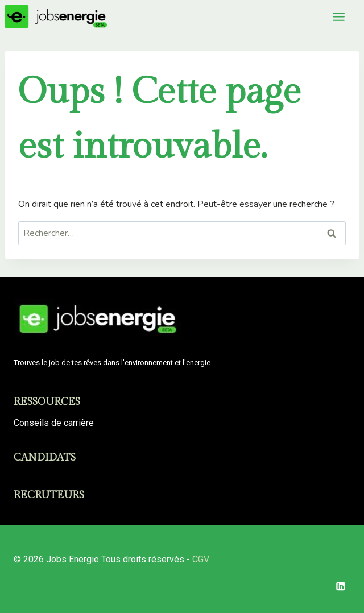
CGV (201, 559)
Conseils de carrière (54, 423)
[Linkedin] (340, 586)
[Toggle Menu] (339, 17)
